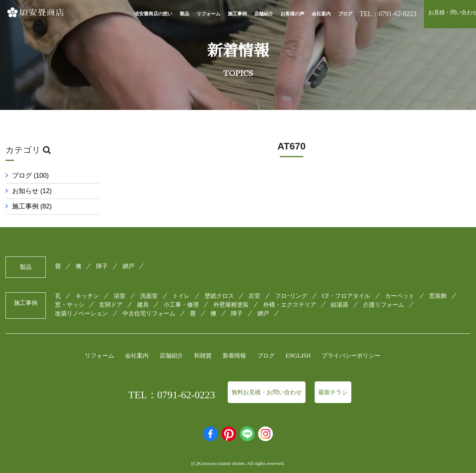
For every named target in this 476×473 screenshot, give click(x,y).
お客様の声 (292, 14)
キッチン (87, 294)
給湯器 (340, 303)
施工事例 (237, 14)
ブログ (345, 14)
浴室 (120, 294)
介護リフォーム (384, 303)
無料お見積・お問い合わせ (267, 390)
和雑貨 (203, 354)
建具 (143, 303)
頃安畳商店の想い (153, 14)
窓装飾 (438, 294)
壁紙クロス (219, 294)
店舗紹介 (264, 14)
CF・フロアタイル (346, 294)
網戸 (128, 264)
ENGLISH (298, 354)
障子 (102, 264)
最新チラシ (333, 390)
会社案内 (321, 14)
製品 (184, 14)
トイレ (181, 294)
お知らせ (32, 191)
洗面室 (149, 294)
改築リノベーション (81, 312)
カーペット (400, 294)
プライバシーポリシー (351, 354)
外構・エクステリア (290, 303)
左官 (255, 294)
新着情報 (234, 354)
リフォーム (208, 14)
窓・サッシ (70, 303)
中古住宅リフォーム (149, 312)
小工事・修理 (181, 303)
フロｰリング (291, 294)
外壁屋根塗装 (231, 303)
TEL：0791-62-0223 (172, 393)
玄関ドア (111, 303)
